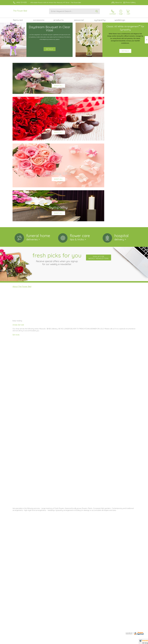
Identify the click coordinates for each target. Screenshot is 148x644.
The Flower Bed (20, 11)
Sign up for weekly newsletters (99, 176)
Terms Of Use (93, 642)
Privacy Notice (104, 642)
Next (146, 38)
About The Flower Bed (22, 204)
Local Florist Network (118, 642)
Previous (2, 38)
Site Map (130, 642)
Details (125, 50)
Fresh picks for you (57, 177)
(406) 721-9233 (21, 2)
